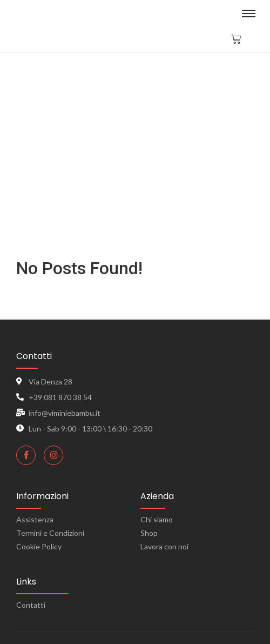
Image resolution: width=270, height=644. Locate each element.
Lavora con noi (164, 546)
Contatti (31, 605)
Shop (149, 533)
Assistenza (35, 519)
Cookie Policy (39, 546)
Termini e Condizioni (50, 533)
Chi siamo (157, 519)
